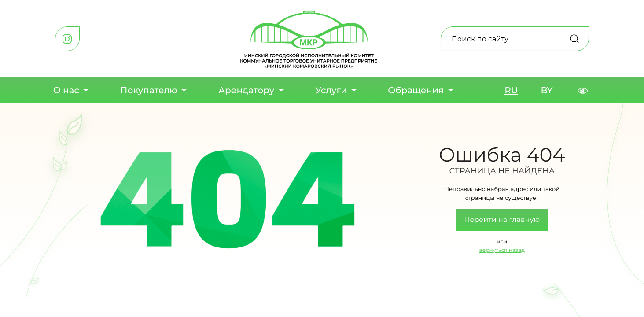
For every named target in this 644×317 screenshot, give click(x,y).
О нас (66, 91)
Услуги (331, 91)
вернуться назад (502, 250)
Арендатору (246, 91)
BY (547, 91)
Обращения (416, 91)
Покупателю (149, 91)
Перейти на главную (502, 220)
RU (511, 91)
